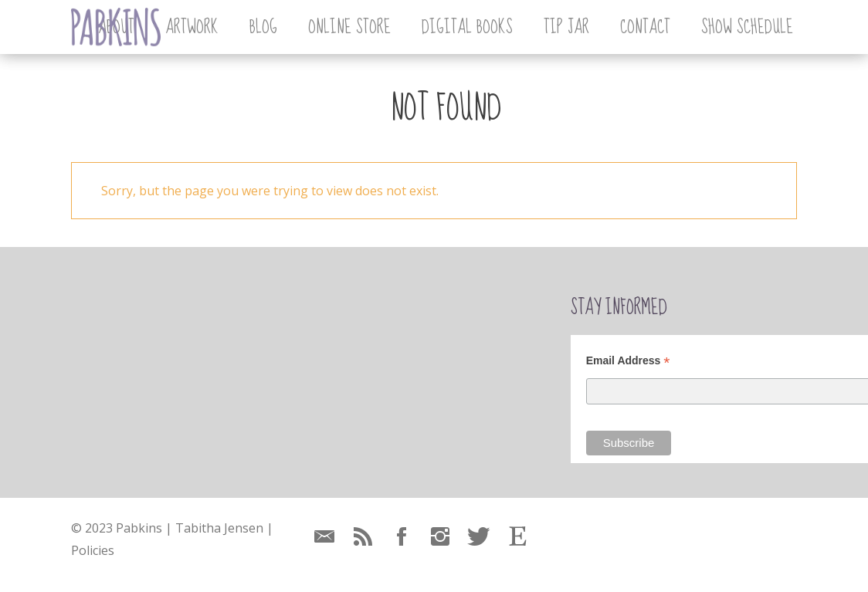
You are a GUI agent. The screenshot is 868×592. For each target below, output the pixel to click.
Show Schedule (747, 27)
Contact (645, 27)
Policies (93, 550)
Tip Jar (566, 27)
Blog (263, 27)
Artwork (192, 27)
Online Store (349, 27)
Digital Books (467, 27)
